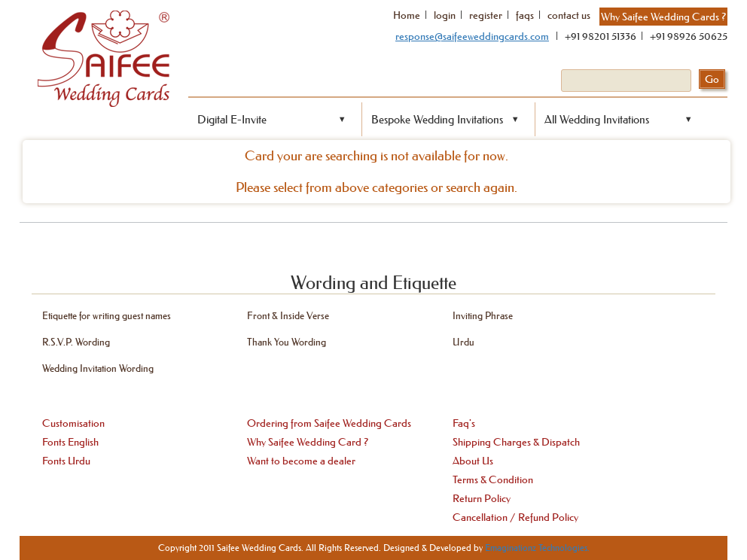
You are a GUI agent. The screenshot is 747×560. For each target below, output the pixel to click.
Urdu (463, 341)
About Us (473, 461)
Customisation (73, 423)
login (445, 15)
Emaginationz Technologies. (537, 548)
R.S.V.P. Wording (76, 341)
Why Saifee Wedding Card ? (308, 442)
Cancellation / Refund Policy (515, 517)
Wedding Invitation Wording (98, 368)
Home (407, 15)
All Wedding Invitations (597, 119)
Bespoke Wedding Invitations (437, 119)
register (486, 15)
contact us (569, 15)
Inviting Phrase (483, 315)
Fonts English (70, 442)
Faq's (464, 423)
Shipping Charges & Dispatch (516, 442)
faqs (525, 15)
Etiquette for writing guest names (107, 315)
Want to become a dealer (301, 461)
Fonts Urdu (66, 461)
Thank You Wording (287, 341)
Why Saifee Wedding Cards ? (663, 17)
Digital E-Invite (232, 119)
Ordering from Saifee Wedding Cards (329, 423)
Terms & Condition (493, 479)
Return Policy (482, 498)
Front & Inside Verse (288, 315)
